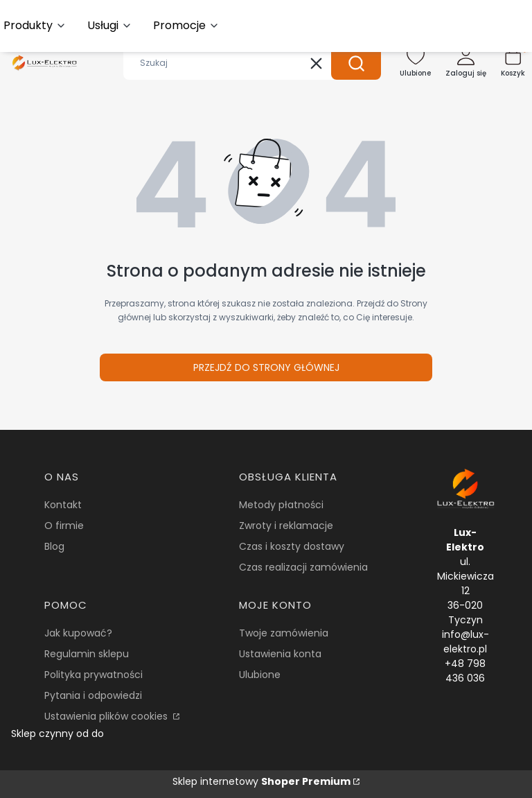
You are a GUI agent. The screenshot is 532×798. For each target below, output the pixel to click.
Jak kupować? (78, 633)
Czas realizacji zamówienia (303, 567)
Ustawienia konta (280, 654)
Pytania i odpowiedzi (93, 695)
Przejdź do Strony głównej (266, 367)
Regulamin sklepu (87, 654)
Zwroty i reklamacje (286, 526)
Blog (54, 546)
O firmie (64, 526)
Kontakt (63, 505)
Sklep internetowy (261, 781)
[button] (356, 63)
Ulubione (260, 675)
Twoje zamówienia (284, 633)
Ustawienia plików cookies (107, 716)
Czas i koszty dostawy (292, 546)
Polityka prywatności (94, 675)
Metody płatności (281, 505)
